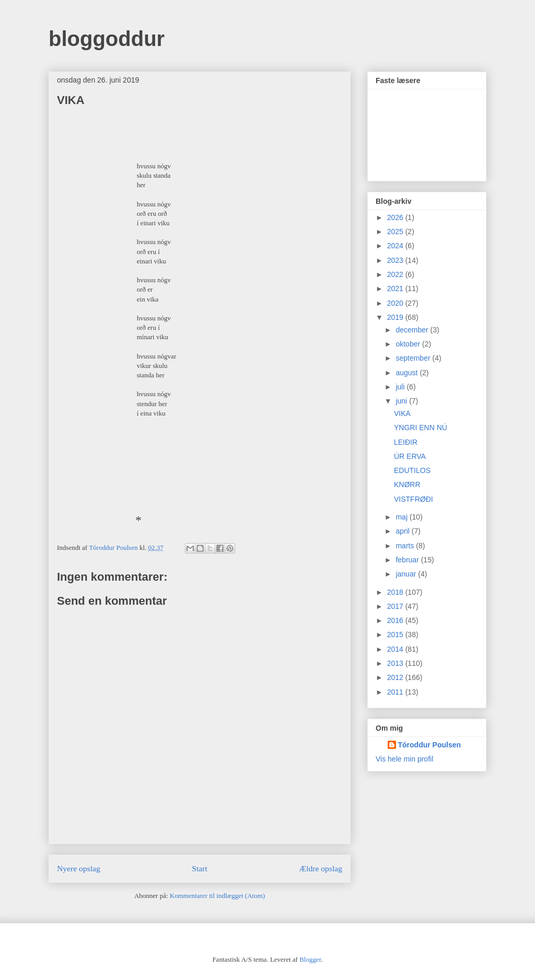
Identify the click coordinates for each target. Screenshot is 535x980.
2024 (396, 246)
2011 (396, 692)
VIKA (402, 413)
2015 (396, 635)
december (413, 330)
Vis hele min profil (404, 759)
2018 (396, 592)
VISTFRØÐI (414, 499)
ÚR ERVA (410, 456)
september (414, 358)
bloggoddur (107, 39)
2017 (396, 606)
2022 (396, 274)
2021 (396, 289)
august (408, 373)
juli (401, 387)
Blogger (310, 959)
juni (402, 401)
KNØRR (407, 485)
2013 (396, 663)
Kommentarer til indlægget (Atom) (217, 896)
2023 (396, 260)
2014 (396, 649)
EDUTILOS (412, 470)
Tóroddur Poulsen (430, 745)
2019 (396, 317)
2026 (396, 217)
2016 (396, 620)
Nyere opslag (79, 868)
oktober (409, 344)
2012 (396, 677)
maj (402, 517)
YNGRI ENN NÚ (421, 428)
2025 (396, 232)
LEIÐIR (406, 442)
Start (199, 868)
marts (406, 546)
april (403, 531)
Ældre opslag (321, 868)
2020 (396, 303)
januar (407, 574)
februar (408, 560)
